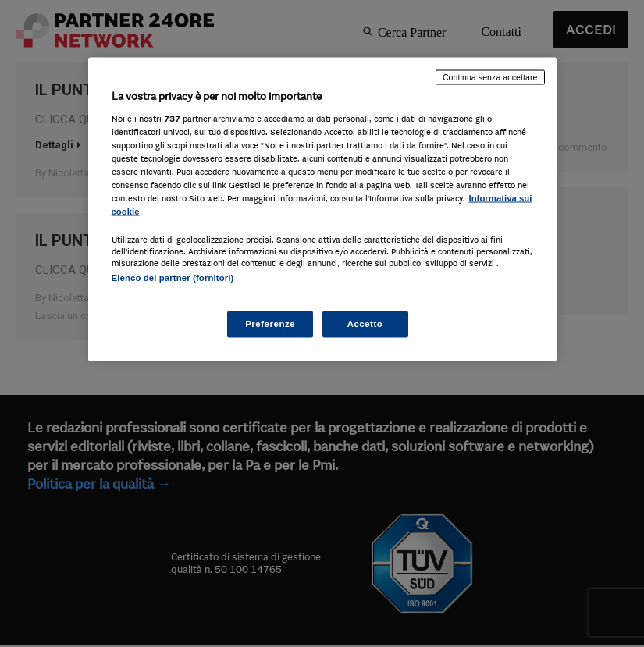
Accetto (365, 323)
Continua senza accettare (490, 77)
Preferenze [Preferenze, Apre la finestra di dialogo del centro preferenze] (270, 323)
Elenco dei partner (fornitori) (173, 278)
